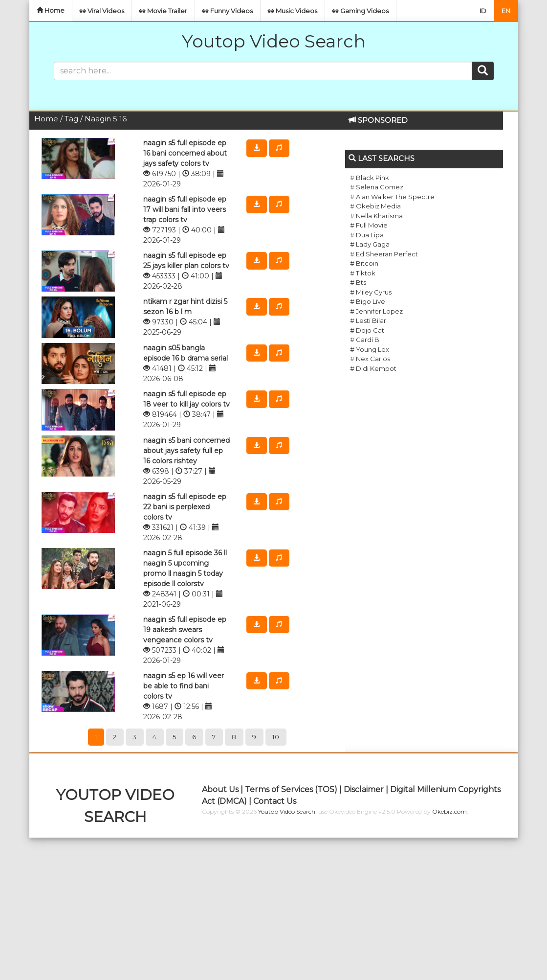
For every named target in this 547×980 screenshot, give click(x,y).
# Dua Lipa (367, 235)
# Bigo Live (368, 301)
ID (483, 11)
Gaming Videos (361, 11)
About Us (220, 789)
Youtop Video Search (274, 41)
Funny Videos (228, 11)
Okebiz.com (449, 811)
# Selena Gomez (377, 187)
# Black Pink (370, 178)
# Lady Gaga (370, 244)
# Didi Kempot (373, 368)
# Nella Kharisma (376, 216)
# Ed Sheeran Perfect (384, 254)
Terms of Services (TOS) (291, 789)
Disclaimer (364, 789)
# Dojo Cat (367, 330)
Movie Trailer (163, 11)
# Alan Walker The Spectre (392, 197)
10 (276, 737)
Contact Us (275, 801)
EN (506, 11)
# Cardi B (365, 340)
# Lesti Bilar (368, 320)
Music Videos (293, 11)
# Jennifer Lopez (376, 311)
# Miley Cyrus (371, 292)
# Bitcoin (364, 263)
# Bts (358, 282)
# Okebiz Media (375, 206)
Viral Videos (102, 11)
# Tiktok (363, 273)
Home (51, 10)
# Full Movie (369, 225)
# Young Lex (370, 349)
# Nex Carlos (370, 359)
